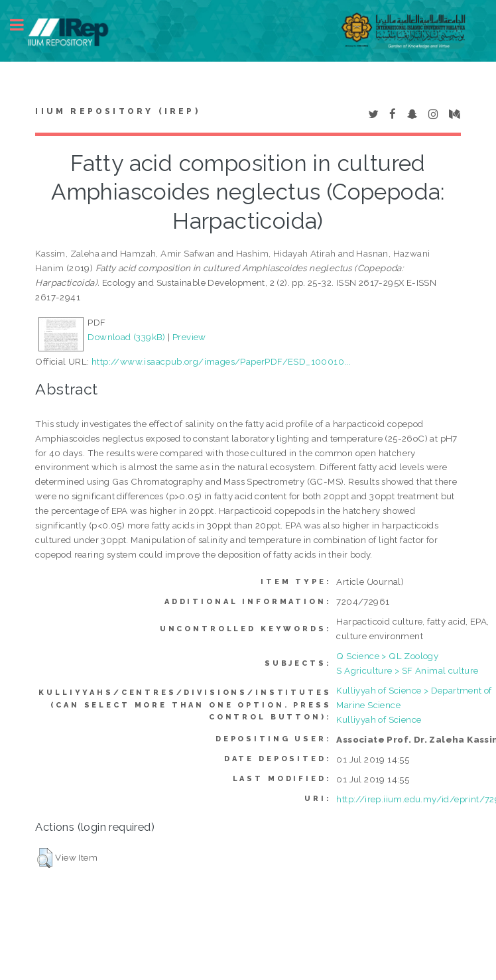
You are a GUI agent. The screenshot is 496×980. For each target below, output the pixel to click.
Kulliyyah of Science (379, 719)
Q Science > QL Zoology (387, 656)
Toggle (24, 25)
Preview (189, 337)
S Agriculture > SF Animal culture (407, 670)
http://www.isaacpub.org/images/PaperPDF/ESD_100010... (221, 361)
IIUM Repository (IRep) (117, 111)
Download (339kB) (126, 337)
